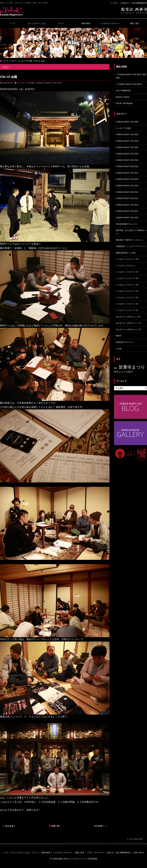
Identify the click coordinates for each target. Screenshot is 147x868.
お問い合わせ (139, 853)
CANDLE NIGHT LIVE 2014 (127, 192)
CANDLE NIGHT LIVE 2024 (127, 135)
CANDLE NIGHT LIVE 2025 (127, 122)
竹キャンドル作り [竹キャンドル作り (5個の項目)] (124, 372)
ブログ (115, 3)
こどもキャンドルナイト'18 (127, 259)
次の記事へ (100, 826)
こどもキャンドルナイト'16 (127, 278)
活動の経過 (86, 23)
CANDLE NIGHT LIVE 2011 (127, 211)
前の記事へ (9, 826)
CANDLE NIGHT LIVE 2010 (127, 218)
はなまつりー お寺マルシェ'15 (128, 317)
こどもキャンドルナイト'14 (127, 291)
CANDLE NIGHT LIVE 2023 (127, 141)
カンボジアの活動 (25, 61)
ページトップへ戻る (135, 839)
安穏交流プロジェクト (125, 342)
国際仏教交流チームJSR (126, 253)
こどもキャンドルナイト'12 (127, 304)
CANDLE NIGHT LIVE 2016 (127, 179)
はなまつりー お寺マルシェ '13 (128, 329)
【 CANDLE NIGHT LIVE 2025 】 (129, 84)
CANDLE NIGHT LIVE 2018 (127, 166)
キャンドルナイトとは (37, 23)
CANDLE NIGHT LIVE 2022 (127, 147)
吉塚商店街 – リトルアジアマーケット (131, 246)
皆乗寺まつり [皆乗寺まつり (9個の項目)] (132, 367)
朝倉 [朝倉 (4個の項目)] (116, 368)
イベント (61, 23)
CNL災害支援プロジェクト (127, 224)
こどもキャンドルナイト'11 (127, 310)
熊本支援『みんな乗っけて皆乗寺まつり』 (131, 232)
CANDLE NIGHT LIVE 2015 (49, 83)
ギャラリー (99, 853)
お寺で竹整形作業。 (124, 91)
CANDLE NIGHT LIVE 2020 (127, 154)
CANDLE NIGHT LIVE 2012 (127, 205)
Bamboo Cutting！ (123, 97)
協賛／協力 (135, 23)
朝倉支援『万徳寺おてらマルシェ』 (130, 240)
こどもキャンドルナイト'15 (127, 285)
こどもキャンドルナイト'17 (127, 272)
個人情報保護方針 (140, 3)
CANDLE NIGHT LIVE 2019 (127, 160)
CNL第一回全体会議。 (125, 103)
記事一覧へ (55, 826)
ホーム (6, 61)
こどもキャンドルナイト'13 (127, 298)
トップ (12, 23)
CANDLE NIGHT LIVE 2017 (127, 173)
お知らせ (125, 3)
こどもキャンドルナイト (110, 23)
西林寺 (119, 336)
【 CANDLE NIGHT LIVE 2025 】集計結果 (131, 76)
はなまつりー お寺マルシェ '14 (128, 323)
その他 (119, 349)
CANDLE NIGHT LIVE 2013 (127, 198)
